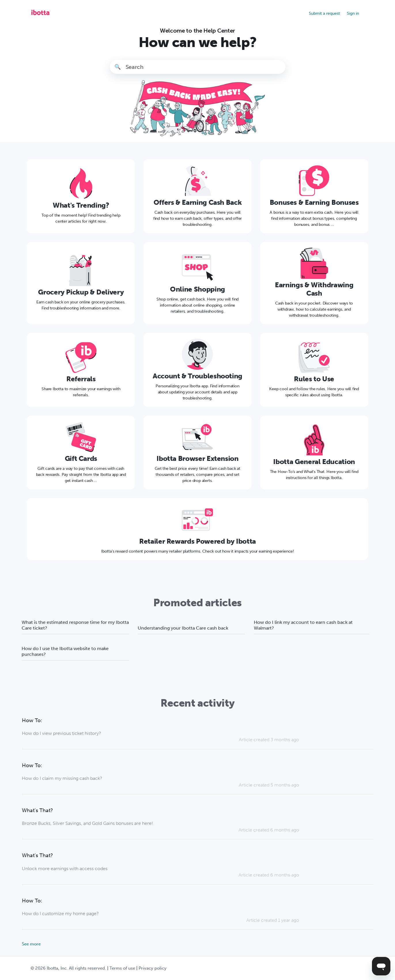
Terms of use (122, 968)
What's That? (37, 811)
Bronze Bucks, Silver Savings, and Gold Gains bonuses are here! (87, 823)
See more (31, 944)
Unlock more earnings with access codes (65, 869)
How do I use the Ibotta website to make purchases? (65, 651)
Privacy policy (153, 968)
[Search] (198, 67)
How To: (32, 721)
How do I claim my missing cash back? (62, 778)
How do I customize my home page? (60, 914)
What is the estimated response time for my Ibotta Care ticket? (75, 625)
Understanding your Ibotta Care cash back (183, 628)
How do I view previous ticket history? (62, 733)
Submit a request (324, 13)
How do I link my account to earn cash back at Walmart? (303, 625)
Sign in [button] (353, 13)
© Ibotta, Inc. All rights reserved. (68, 968)
